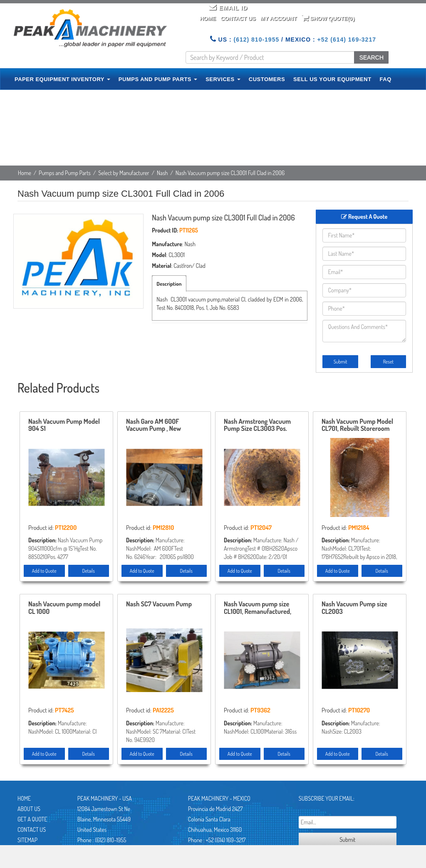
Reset (388, 362)
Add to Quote (44, 571)
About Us (29, 809)
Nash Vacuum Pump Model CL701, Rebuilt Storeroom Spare (357, 425)
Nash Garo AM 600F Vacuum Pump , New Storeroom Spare (154, 425)
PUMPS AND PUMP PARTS (158, 79)
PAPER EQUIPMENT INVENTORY (62, 79)
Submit (341, 362)
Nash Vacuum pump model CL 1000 (64, 608)
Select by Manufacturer (124, 173)
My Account (279, 19)
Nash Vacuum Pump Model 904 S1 (64, 425)
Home (208, 19)
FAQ (386, 79)
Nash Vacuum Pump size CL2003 (354, 608)
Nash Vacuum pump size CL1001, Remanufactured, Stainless (258, 608)
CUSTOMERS (267, 79)
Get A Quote (32, 819)
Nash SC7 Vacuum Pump (159, 604)
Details (89, 571)
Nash (162, 173)
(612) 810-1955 (256, 40)
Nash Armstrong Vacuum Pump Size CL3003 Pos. (257, 425)
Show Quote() (328, 18)
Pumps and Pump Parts (65, 173)
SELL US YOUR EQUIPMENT (332, 79)
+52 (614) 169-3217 (347, 40)
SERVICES (223, 79)
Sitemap (27, 840)
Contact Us (238, 19)
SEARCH (371, 57)
